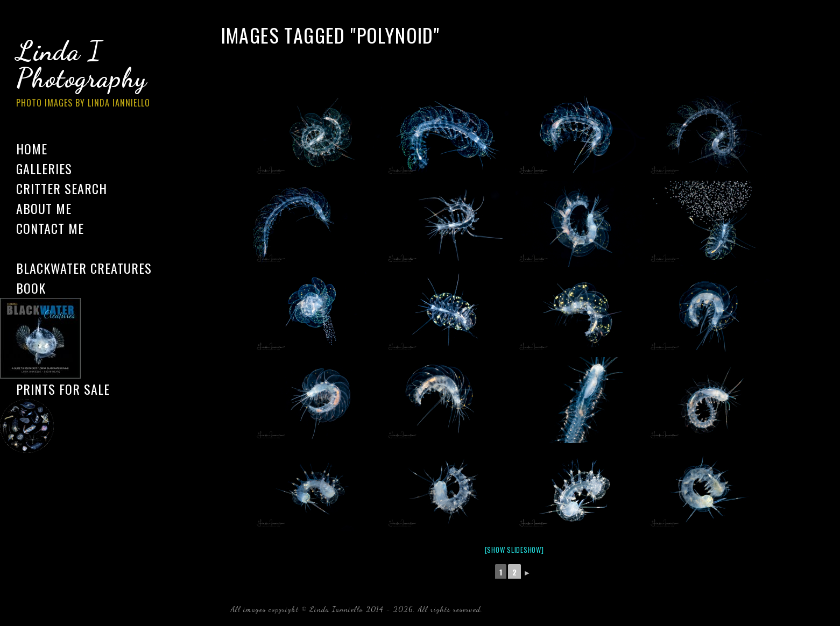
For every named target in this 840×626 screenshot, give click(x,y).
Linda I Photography (91, 75)
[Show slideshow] (514, 550)
